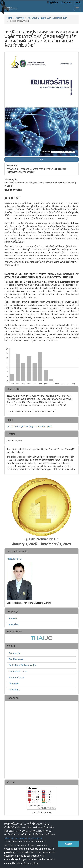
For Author (15, 653)
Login (78, 2)
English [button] (52, 2)
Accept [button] (68, 844)
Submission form (18, 671)
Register (67, 2)
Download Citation (45, 411)
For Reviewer (16, 659)
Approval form (16, 678)
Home (9, 18)
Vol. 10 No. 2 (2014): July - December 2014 (47, 18)
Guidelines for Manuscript (22, 665)
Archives (20, 18)
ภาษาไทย (14, 625)
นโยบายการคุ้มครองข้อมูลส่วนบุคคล (23, 838)
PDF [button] (42, 160)
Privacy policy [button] (31, 863)
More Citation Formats (20, 411)
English (13, 619)
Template (14, 684)
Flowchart (14, 690)
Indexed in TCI (14, 559)
